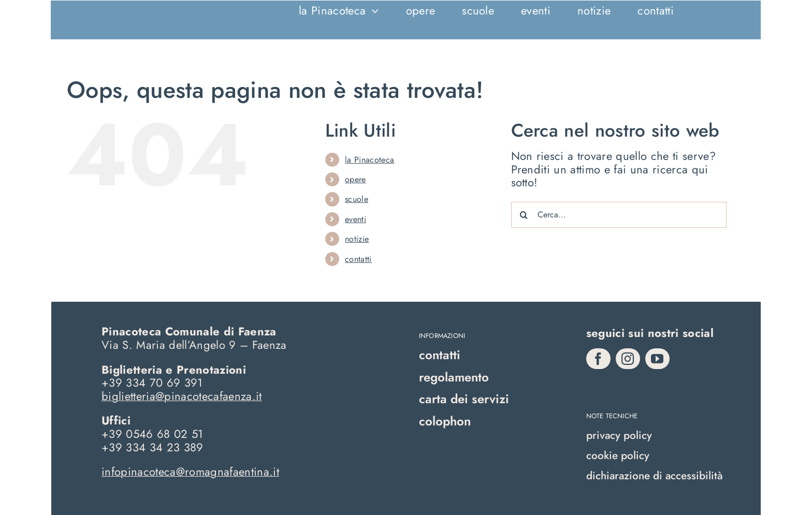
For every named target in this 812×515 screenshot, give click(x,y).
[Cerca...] (619, 215)
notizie (357, 239)
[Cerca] (524, 215)
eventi (356, 219)
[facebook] (598, 359)
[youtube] (657, 359)
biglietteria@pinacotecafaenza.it (182, 396)
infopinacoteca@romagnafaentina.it (190, 472)
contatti (358, 259)
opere (356, 179)
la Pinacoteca (369, 160)
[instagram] (628, 359)
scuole (357, 199)
